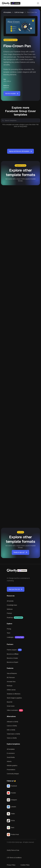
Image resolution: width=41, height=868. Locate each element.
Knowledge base (12, 605)
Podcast (9, 613)
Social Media (11, 757)
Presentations (11, 770)
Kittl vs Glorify (11, 730)
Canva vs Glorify (12, 726)
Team (8, 633)
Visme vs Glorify (12, 738)
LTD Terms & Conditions (14, 858)
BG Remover (11, 677)
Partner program (12, 650)
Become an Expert (12, 662)
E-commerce (11, 753)
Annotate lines (11, 682)
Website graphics (12, 766)
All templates (7, 12)
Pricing (9, 629)
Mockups (10, 686)
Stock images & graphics (14, 698)
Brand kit (9, 702)
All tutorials (10, 601)
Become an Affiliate (13, 654)
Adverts (9, 761)
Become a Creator (12, 658)
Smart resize (11, 706)
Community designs (13, 774)
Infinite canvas (11, 690)
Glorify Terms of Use (13, 850)
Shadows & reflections (14, 694)
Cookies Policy (25, 865)
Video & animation (12, 710)
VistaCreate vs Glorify (13, 734)
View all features (12, 673)
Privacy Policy (11, 865)
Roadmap (10, 618)
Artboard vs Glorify (12, 722)
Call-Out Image (19, 12)
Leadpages (10, 637)
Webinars (10, 609)
